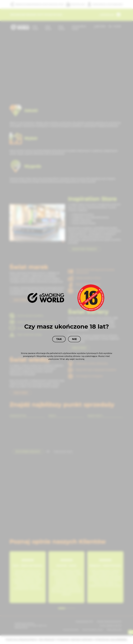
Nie (74, 339)
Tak (59, 339)
